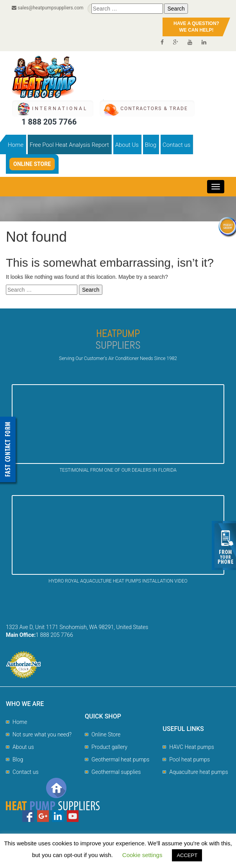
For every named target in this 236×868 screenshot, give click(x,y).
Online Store (32, 164)
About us (23, 747)
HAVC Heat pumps (192, 747)
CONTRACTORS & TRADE (154, 109)
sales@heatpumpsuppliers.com (48, 8)
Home (16, 145)
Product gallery (109, 747)
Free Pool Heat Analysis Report (69, 145)
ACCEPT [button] (187, 855)
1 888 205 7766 (49, 122)
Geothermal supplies (116, 772)
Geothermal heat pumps (120, 759)
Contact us (176, 145)
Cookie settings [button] (142, 855)
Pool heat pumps (190, 759)
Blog (151, 145)
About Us (127, 145)
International (60, 109)
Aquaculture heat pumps (198, 772)
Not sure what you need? (42, 734)
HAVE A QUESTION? (196, 27)
